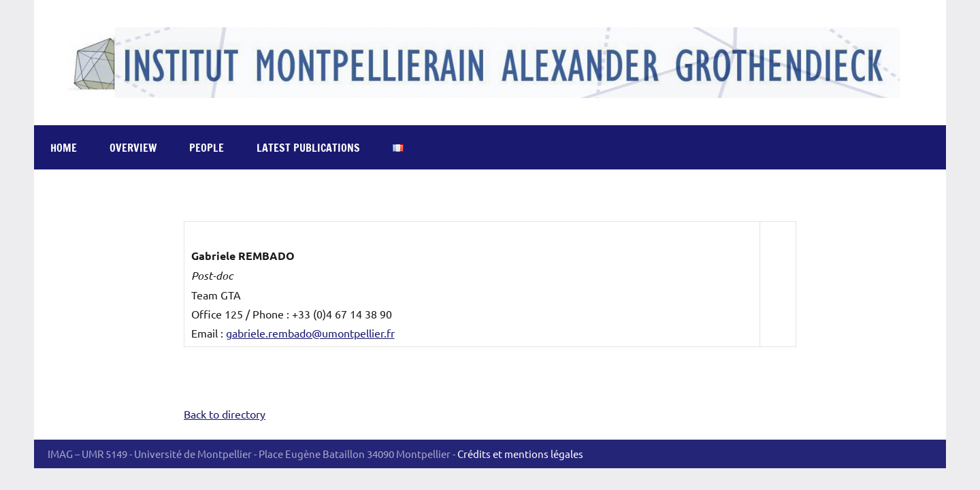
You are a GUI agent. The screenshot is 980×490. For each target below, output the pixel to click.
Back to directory (225, 414)
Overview (133, 148)
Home (64, 148)
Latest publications (308, 148)
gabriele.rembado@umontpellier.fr (310, 333)
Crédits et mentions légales (520, 454)
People (207, 148)
